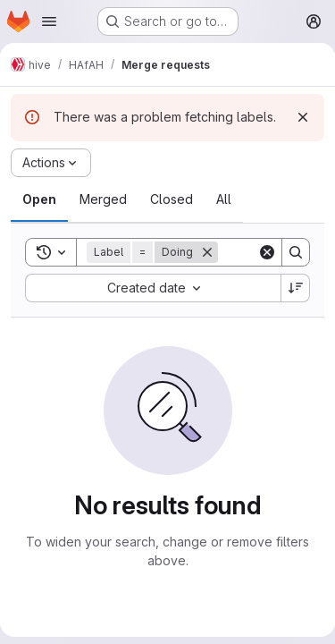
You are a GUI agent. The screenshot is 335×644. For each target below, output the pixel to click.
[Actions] (51, 163)
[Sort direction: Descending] (296, 288)
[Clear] (267, 252)
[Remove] (207, 252)
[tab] (39, 199)
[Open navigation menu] (49, 21)
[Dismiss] (303, 117)
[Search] (296, 252)
